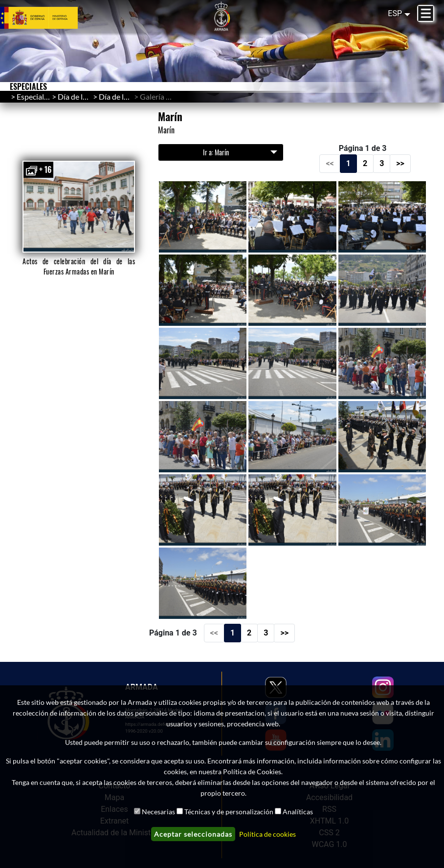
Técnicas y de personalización (229, 812)
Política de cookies (267, 834)
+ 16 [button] (38, 170)
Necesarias (158, 812)
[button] (79, 207)
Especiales (34, 96)
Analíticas (298, 812)
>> (400, 163)
